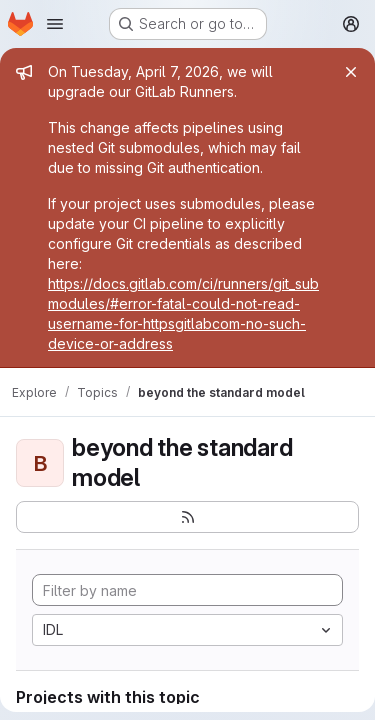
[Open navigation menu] (55, 24)
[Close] (351, 72)
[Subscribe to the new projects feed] (187, 517)
